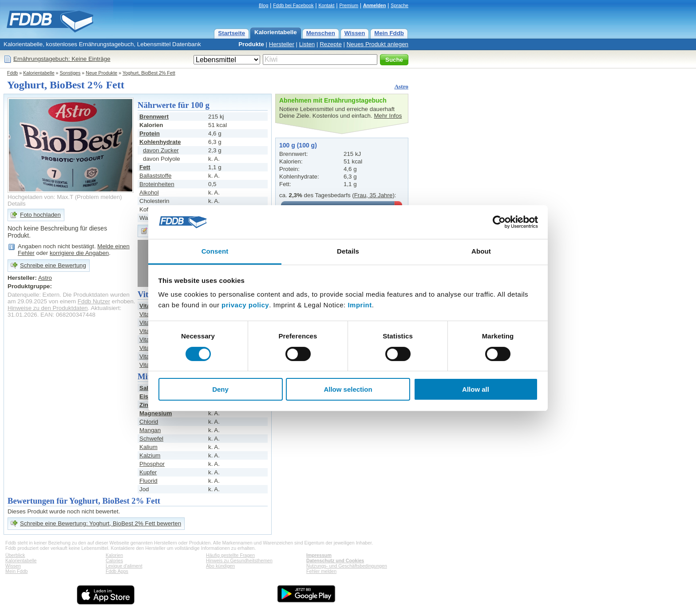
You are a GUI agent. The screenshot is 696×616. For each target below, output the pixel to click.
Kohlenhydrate (160, 142)
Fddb (12, 73)
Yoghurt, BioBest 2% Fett (149, 73)
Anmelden (375, 5)
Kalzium (150, 455)
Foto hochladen (40, 215)
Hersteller (282, 44)
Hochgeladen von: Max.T (40, 197)
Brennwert (154, 117)
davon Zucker (161, 150)
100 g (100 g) (298, 145)
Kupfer (148, 472)
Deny (220, 389)
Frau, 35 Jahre (374, 195)
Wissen (355, 33)
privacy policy (245, 305)
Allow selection (348, 389)
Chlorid (149, 422)
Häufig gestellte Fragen (230, 555)
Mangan (150, 430)
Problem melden (98, 197)
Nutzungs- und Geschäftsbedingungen (347, 566)
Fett (145, 167)
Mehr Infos (388, 116)
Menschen (321, 33)
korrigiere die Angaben (79, 253)
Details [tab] (348, 251)
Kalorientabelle (276, 32)
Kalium (148, 447)
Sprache (399, 5)
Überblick (15, 555)
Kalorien (114, 555)
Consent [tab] (215, 251)
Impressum (319, 555)
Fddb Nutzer (94, 301)
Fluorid (148, 481)
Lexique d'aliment (124, 566)
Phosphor (152, 464)
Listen (307, 44)
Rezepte (331, 44)
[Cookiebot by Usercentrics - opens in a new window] (499, 222)
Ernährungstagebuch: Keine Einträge (62, 59)
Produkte (251, 44)
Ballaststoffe (155, 176)
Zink (145, 405)
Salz (145, 388)
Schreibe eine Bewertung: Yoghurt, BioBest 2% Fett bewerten (101, 523)
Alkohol (149, 193)
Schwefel (151, 439)
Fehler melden (321, 571)
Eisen (147, 396)
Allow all (476, 389)
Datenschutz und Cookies (335, 560)
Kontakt (326, 5)
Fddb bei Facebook (293, 5)
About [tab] (481, 251)
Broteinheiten (157, 184)
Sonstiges (70, 73)
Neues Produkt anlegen (378, 44)
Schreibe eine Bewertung (53, 265)
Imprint (360, 305)
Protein (150, 133)
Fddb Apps (117, 571)
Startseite (231, 33)
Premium (349, 5)
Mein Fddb (389, 33)
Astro (401, 86)
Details (17, 204)
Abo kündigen (220, 566)
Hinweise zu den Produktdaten (48, 308)
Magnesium (156, 413)
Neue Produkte (101, 73)
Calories (114, 560)
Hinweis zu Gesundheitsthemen (239, 560)
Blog (263, 5)
